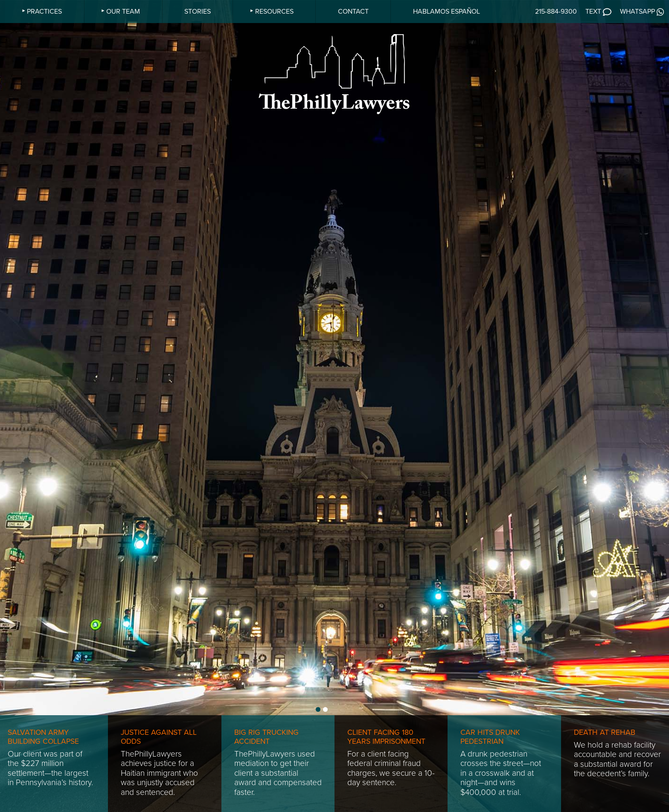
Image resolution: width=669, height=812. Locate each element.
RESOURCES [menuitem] (274, 11)
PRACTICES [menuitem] (44, 11)
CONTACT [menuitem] (353, 11)
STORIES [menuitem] (198, 11)
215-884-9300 (556, 11)
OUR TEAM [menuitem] (123, 11)
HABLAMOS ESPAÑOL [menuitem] (446, 11)
